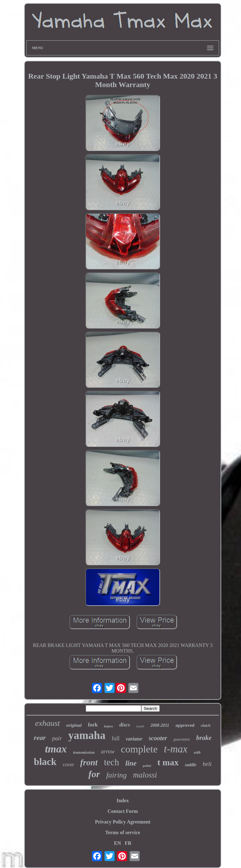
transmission (84, 752)
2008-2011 (160, 725)
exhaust (48, 723)
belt (207, 764)
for (94, 774)
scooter (158, 738)
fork (93, 725)
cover (68, 765)
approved (185, 725)
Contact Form (123, 811)
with (197, 752)
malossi (145, 775)
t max (168, 762)
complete (139, 749)
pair (57, 738)
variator (134, 739)
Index (123, 801)
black (45, 762)
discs (125, 725)
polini (147, 766)
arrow (108, 752)
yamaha (87, 735)
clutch (206, 726)
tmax (56, 749)
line (131, 763)
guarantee (182, 739)
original (74, 725)
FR (128, 843)
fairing (116, 775)
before (108, 726)
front (89, 762)
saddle (191, 765)
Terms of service (123, 832)
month (140, 726)
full (116, 738)
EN (117, 843)
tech (111, 762)
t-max (176, 749)
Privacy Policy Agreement (123, 822)
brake (204, 738)
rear (40, 738)
